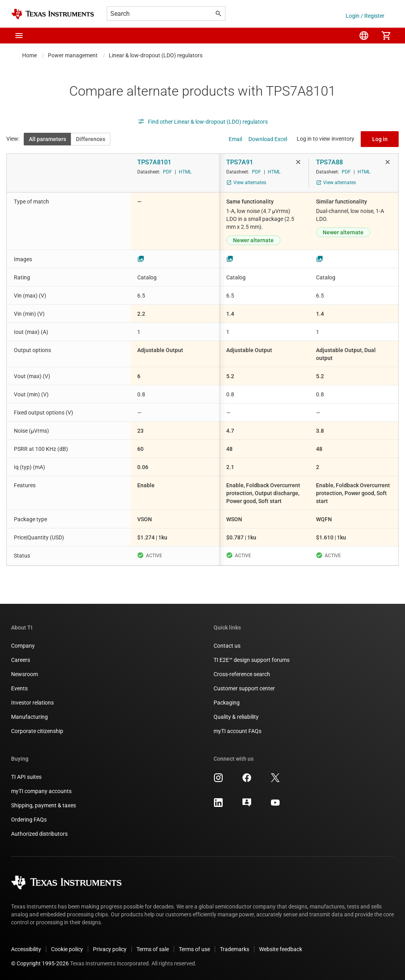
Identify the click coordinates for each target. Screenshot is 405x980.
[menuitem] (364, 36)
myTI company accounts (41, 791)
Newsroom (25, 674)
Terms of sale (153, 949)
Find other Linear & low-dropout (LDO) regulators (203, 122)
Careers (21, 660)
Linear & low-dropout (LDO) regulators (156, 55)
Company (23, 646)
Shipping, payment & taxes (44, 805)
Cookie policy (67, 949)
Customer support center (244, 688)
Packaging (227, 703)
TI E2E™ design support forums (252, 660)
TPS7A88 (329, 162)
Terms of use (194, 949)
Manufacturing (29, 717)
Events (19, 688)
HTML (185, 172)
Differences (91, 139)
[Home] (53, 14)
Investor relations (32, 703)
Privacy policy (110, 949)
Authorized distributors (39, 834)
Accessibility (26, 949)
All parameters (47, 139)
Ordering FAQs (29, 820)
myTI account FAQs (238, 731)
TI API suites (26, 777)
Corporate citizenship (37, 731)
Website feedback (281, 949)
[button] (19, 36)
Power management (73, 55)
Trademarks (235, 949)
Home (29, 55)
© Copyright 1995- (40, 963)
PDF (167, 172)
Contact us (227, 646)
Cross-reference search (242, 674)
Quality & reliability (236, 717)
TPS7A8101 (154, 162)
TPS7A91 (240, 162)
